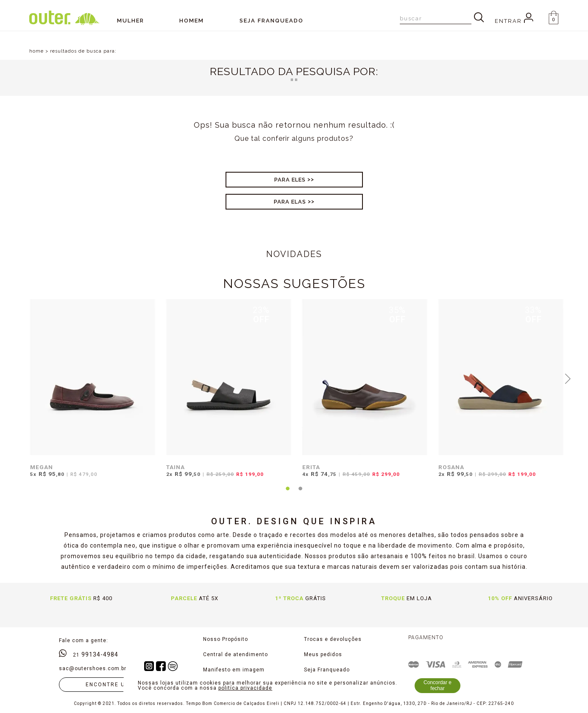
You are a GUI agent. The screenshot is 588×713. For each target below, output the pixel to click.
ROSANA (451, 467)
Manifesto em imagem (234, 670)
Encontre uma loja (119, 685)
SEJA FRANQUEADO (272, 21)
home (36, 51)
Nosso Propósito (226, 639)
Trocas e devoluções (333, 639)
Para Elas (290, 202)
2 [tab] (300, 494)
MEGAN (42, 467)
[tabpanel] (91, 393)
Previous (20, 378)
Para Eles (290, 180)
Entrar (514, 21)
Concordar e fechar (438, 685)
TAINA (176, 467)
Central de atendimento (235, 654)
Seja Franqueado (327, 670)
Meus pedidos (323, 654)
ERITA (311, 467)
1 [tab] (287, 494)
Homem (192, 21)
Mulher (131, 21)
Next (568, 378)
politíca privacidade (245, 688)
